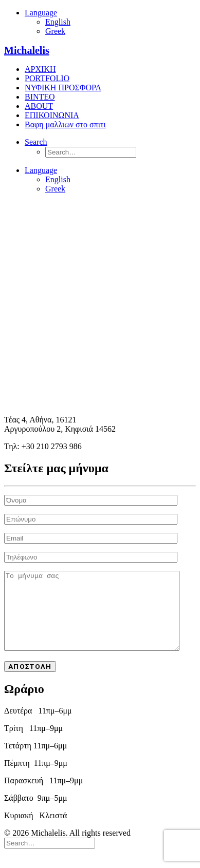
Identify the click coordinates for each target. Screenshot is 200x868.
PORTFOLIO (47, 78)
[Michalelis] (100, 51)
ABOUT (39, 106)
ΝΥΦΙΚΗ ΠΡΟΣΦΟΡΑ (63, 88)
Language (41, 13)
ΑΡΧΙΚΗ (40, 69)
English (58, 22)
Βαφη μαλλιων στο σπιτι (65, 124)
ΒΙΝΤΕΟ (40, 97)
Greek (55, 31)
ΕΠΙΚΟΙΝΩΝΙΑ (52, 115)
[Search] (36, 142)
